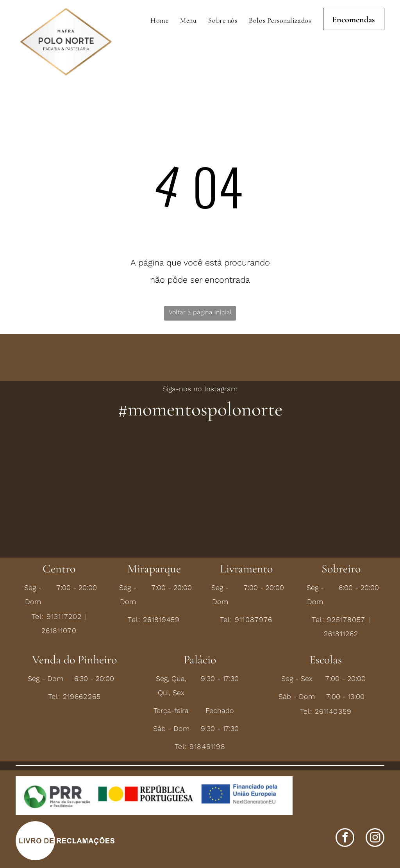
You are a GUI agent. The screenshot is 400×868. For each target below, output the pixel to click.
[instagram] (375, 839)
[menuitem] (159, 20)
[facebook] (345, 839)
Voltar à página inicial (200, 312)
